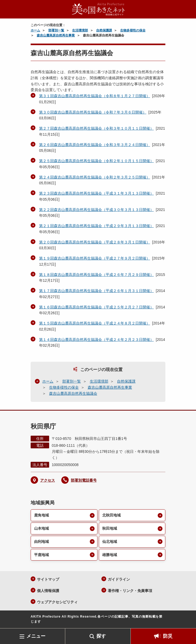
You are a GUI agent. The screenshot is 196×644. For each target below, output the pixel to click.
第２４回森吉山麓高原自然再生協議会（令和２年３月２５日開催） (95, 177)
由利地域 (41, 542)
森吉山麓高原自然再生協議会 (73, 393)
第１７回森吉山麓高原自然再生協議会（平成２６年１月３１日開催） (96, 291)
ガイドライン (119, 579)
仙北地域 (110, 542)
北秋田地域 (111, 515)
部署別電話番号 (84, 480)
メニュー (36, 636)
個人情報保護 (48, 591)
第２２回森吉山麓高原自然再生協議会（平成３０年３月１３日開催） (96, 210)
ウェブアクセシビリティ (57, 602)
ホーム (35, 30)
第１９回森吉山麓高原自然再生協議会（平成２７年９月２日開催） (95, 258)
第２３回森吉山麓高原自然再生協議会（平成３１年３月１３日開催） (96, 193)
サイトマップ (48, 579)
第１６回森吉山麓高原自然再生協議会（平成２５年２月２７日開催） (96, 307)
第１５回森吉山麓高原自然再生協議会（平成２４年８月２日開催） (95, 323)
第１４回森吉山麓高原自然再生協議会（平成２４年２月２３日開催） (96, 340)
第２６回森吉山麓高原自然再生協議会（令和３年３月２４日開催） (95, 145)
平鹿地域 (41, 555)
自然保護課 (104, 30)
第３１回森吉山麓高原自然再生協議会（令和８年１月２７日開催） (95, 96)
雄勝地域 (110, 555)
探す (101, 636)
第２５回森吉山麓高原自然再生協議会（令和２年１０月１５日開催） (96, 161)
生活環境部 (80, 30)
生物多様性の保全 (133, 30)
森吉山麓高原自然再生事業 (56, 35)
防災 (168, 636)
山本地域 (41, 528)
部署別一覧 (56, 30)
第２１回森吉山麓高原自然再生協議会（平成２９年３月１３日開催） (96, 226)
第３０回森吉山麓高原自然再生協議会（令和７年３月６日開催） (93, 112)
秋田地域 (110, 528)
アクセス (48, 480)
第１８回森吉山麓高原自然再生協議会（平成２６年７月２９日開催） (96, 275)
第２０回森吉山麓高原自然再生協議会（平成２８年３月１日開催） (95, 242)
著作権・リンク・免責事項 (130, 591)
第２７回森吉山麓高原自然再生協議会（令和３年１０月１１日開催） (96, 128)
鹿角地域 (41, 515)
